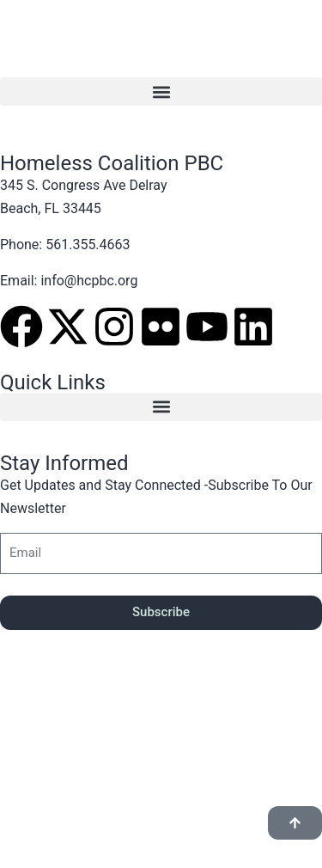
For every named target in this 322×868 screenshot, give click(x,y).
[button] (161, 92)
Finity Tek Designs (133, 758)
